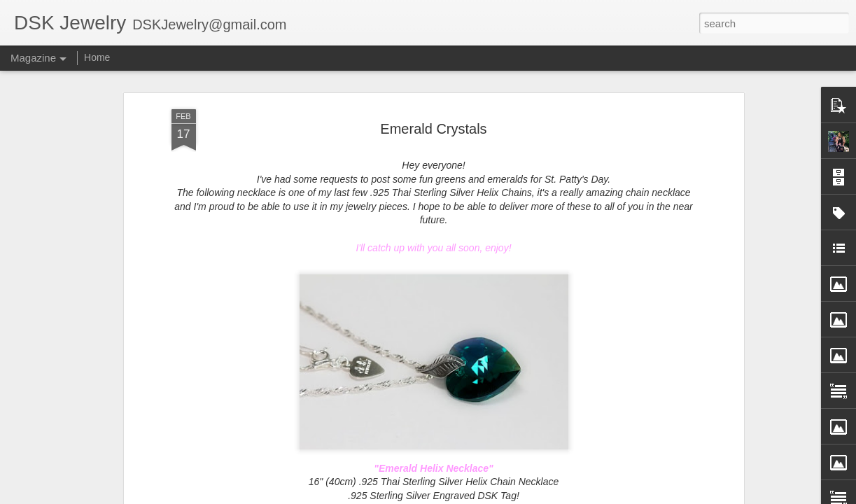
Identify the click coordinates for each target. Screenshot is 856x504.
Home (97, 57)
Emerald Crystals (433, 121)
